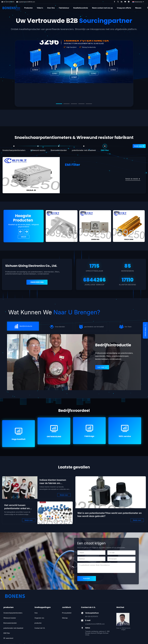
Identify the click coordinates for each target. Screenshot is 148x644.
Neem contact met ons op (102, 8)
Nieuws (138, 8)
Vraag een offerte (124, 8)
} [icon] (23, 326)
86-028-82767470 (9, 2)
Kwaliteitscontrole (81, 8)
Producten (28, 8)
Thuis (18, 8)
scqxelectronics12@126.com (27, 2)
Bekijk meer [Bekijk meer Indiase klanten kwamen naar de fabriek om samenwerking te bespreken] (64, 495)
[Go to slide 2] (67, 104)
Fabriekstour (64, 8)
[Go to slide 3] (74, 104)
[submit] (87, 579)
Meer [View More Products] (24, 237)
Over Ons (51, 8)
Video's (40, 8)
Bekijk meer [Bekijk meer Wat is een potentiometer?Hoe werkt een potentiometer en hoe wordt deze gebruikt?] (137, 520)
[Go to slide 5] (89, 104)
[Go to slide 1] (59, 104)
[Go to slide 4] (82, 104)
